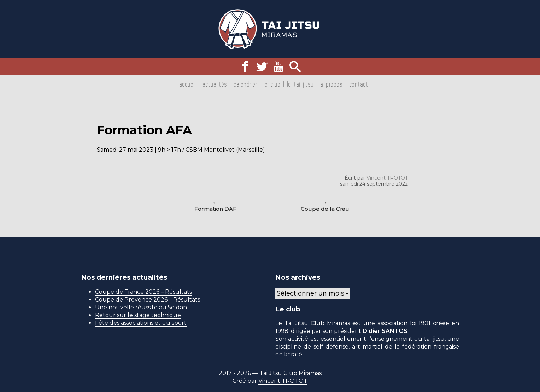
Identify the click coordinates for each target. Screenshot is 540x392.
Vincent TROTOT (387, 178)
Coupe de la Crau (325, 209)
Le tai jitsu (300, 84)
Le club (272, 84)
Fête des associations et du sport (141, 323)
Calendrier (245, 84)
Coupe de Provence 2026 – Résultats (148, 300)
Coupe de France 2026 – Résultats (143, 292)
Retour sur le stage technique (138, 315)
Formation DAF (215, 209)
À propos (331, 84)
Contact (359, 84)
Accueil (188, 84)
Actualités (215, 84)
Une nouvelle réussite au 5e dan (141, 307)
